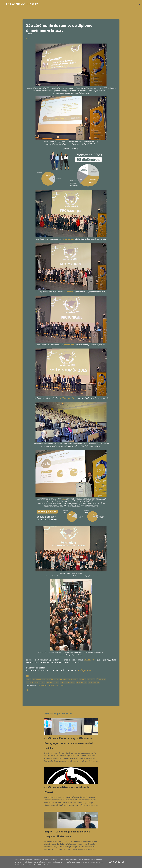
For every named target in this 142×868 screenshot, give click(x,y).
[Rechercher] (41, 4)
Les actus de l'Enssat (22, 4)
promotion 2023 (53, 683)
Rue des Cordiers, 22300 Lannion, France (50, 686)
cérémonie (73, 679)
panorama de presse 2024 (36, 683)
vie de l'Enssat (81, 683)
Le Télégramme (84, 670)
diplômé (82, 679)
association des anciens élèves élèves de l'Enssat (50, 679)
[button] (27, 38)
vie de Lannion (94, 683)
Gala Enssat (89, 660)
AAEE (63, 499)
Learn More (114, 862)
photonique (69, 345)
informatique (69, 239)
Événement (101, 679)
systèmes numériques (69, 398)
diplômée (91, 679)
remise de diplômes (67, 683)
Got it (125, 862)
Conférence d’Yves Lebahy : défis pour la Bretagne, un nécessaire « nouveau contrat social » (69, 743)
